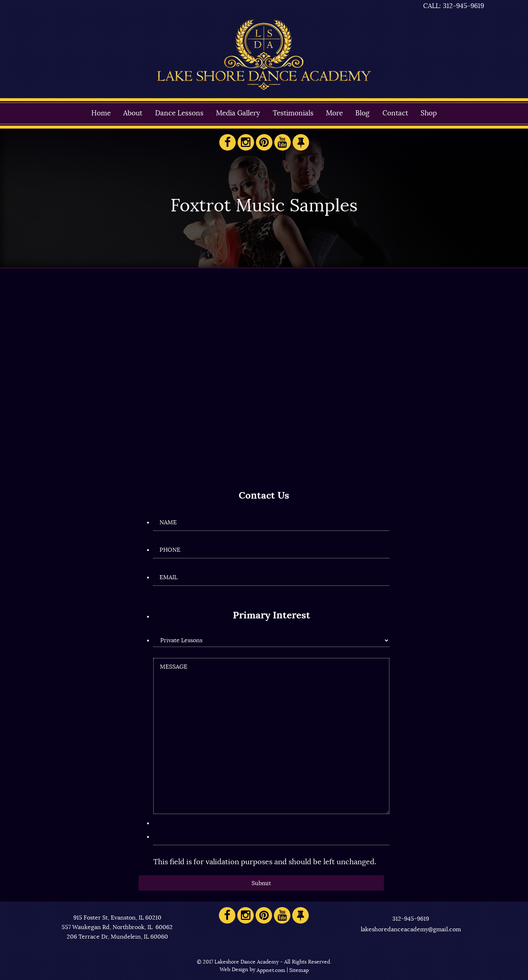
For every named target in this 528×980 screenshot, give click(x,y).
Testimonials (293, 113)
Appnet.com (271, 970)
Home (101, 113)
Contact (395, 113)
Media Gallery (238, 113)
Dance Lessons (179, 113)
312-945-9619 (411, 919)
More (334, 113)
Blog (362, 113)
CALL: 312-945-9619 (454, 6)
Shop (429, 113)
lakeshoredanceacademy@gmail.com (411, 929)
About (133, 113)
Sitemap (299, 970)
